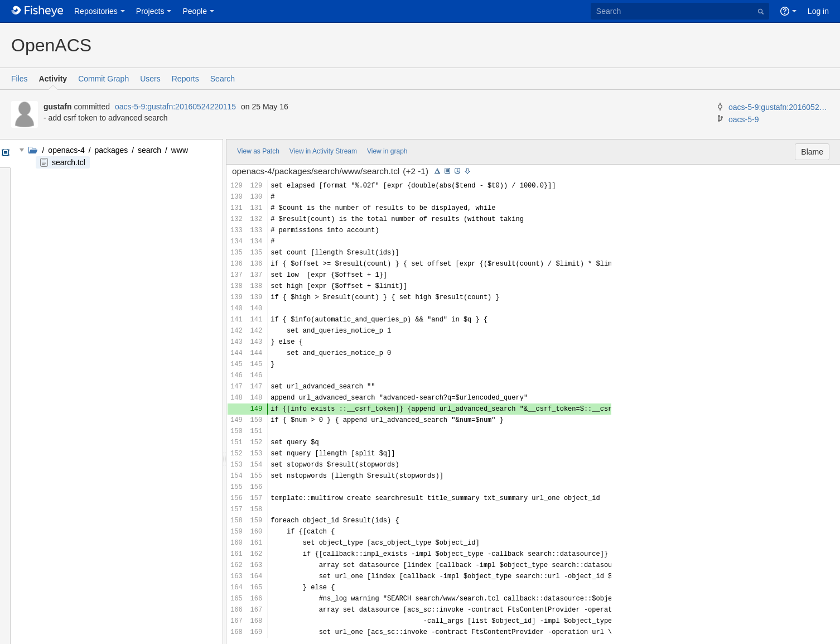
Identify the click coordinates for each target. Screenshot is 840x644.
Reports (185, 79)
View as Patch (258, 151)
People (195, 11)
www (178, 150)
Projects (150, 11)
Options (5, 153)
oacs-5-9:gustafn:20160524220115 (175, 107)
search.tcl (69, 162)
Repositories (96, 11)
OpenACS (51, 45)
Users (150, 79)
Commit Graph (103, 79)
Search (223, 79)
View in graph (387, 151)
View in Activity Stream (323, 151)
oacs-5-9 (744, 119)
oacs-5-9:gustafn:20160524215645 (779, 107)
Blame (812, 152)
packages (112, 150)
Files (20, 79)
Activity (53, 79)
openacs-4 (66, 150)
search (149, 150)
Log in (818, 11)
